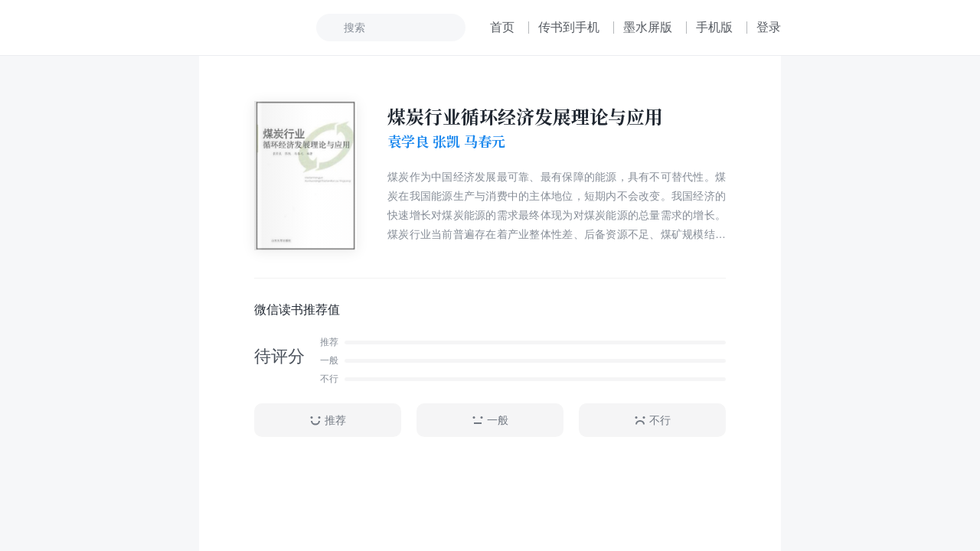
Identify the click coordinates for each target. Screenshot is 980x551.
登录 (769, 27)
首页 (502, 27)
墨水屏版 (648, 27)
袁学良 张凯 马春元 (446, 142)
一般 (490, 421)
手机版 (714, 27)
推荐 (328, 421)
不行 (652, 421)
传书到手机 (569, 27)
